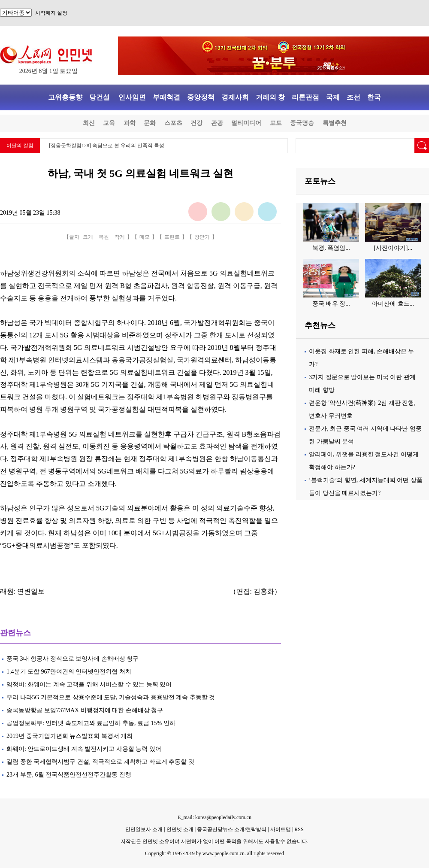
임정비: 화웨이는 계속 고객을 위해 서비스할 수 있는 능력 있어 (89, 684)
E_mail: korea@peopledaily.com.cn (214, 817)
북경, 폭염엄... (331, 248)
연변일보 (31, 591)
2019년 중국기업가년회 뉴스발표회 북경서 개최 (69, 736)
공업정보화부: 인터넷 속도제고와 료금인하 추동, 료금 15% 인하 (91, 723)
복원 (104, 237)
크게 (88, 237)
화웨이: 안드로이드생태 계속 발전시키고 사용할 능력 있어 (84, 749)
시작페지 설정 (51, 13)
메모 (145, 237)
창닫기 (202, 237)
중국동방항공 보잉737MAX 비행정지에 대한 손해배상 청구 (85, 710)
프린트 (172, 237)
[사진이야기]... (393, 248)
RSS (299, 829)
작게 (120, 237)
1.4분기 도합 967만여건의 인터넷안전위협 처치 (69, 672)
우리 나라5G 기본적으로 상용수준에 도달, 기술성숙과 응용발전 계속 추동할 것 (111, 697)
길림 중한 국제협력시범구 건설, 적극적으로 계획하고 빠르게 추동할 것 (100, 762)
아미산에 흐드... (393, 304)
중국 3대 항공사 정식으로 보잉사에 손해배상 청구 (73, 659)
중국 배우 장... (331, 304)
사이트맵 (281, 829)
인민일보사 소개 (144, 829)
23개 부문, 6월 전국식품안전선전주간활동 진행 (69, 775)
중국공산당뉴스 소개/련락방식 (232, 829)
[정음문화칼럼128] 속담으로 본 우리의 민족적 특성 (107, 146)
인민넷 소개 (179, 829)
